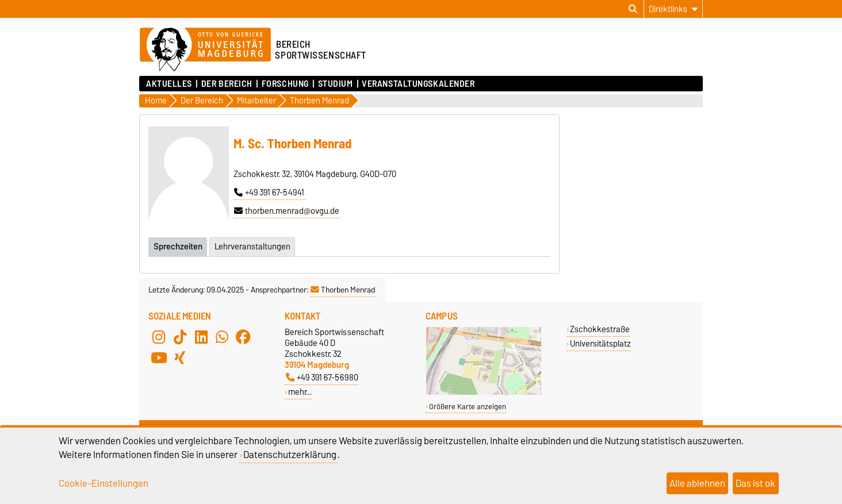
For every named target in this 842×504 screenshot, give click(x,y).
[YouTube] (159, 357)
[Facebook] (243, 337)
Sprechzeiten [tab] (178, 247)
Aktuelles (169, 84)
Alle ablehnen (697, 483)
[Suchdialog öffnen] (633, 9)
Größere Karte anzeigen (468, 407)
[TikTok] (180, 337)
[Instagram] (159, 337)
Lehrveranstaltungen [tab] (252, 247)
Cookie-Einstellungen (104, 483)
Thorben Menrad (343, 290)
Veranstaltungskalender (418, 84)
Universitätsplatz (600, 343)
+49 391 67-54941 (269, 193)
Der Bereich (227, 84)
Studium (336, 84)
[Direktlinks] (673, 9)
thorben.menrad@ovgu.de (287, 211)
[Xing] (180, 357)
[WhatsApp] (222, 337)
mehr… (300, 392)
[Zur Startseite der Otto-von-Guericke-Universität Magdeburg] (205, 50)
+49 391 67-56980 (322, 377)
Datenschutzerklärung (290, 455)
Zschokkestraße (600, 329)
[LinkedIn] (201, 337)
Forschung (285, 84)
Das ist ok (755, 483)
